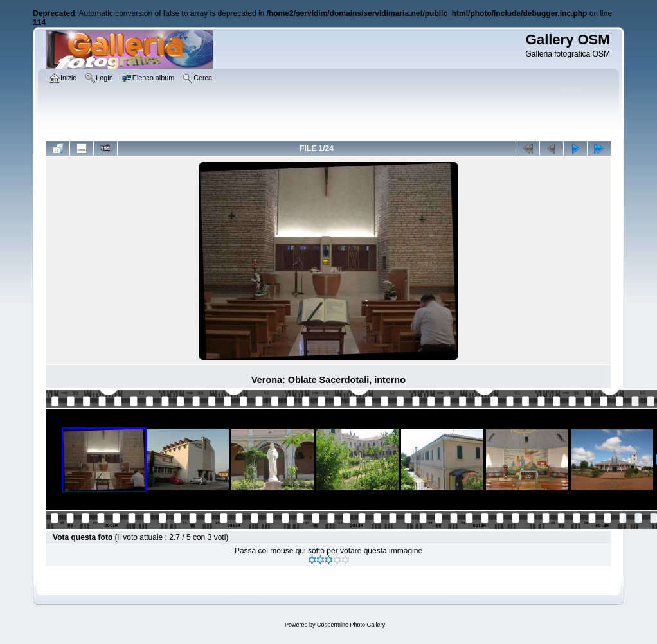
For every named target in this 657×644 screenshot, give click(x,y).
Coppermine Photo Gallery (351, 625)
